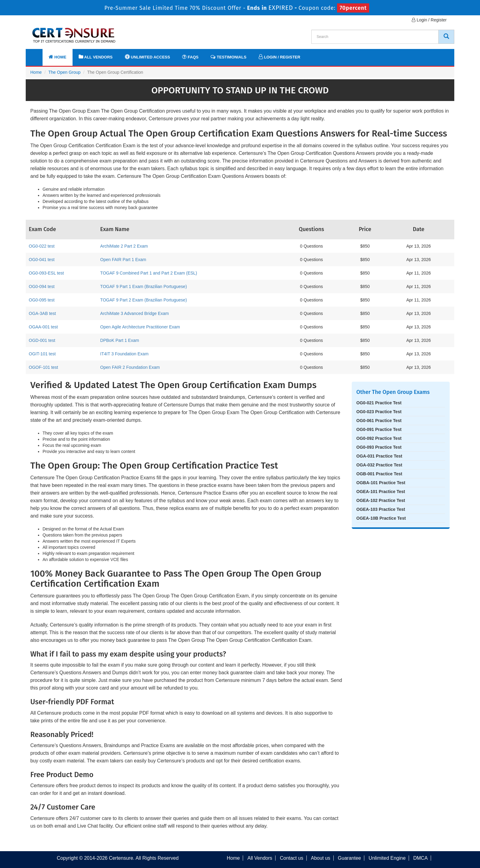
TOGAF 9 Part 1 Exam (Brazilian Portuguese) (143, 286)
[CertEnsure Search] (446, 37)
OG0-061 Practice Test (379, 421)
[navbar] (38, 54)
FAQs (190, 57)
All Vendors (96, 57)
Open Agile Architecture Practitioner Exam (140, 327)
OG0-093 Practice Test (379, 447)
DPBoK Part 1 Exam (120, 340)
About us (321, 858)
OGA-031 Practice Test (379, 456)
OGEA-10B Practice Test (381, 518)
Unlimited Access (148, 57)
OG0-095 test (42, 300)
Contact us (291, 858)
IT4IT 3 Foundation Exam (124, 354)
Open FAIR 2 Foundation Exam (130, 367)
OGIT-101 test (42, 354)
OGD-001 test (42, 340)
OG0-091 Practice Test (379, 429)
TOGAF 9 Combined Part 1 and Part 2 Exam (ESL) (148, 273)
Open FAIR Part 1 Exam (123, 260)
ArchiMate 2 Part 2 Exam (124, 246)
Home (58, 57)
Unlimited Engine (387, 858)
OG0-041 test (42, 260)
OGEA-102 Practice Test (381, 500)
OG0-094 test (42, 286)
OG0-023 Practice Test (379, 412)
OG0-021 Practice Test (379, 403)
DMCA (420, 858)
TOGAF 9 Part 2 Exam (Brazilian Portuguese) (143, 300)
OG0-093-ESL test (46, 273)
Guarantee (350, 858)
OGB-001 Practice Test (379, 474)
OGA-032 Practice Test (379, 465)
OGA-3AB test (42, 313)
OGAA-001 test (43, 327)
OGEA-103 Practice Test (381, 509)
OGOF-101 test (43, 367)
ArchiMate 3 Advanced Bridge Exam (134, 313)
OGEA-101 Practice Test (381, 492)
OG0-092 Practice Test (379, 438)
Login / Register (429, 20)
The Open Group (64, 72)
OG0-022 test (42, 246)
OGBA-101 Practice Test (381, 483)
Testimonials (228, 57)
